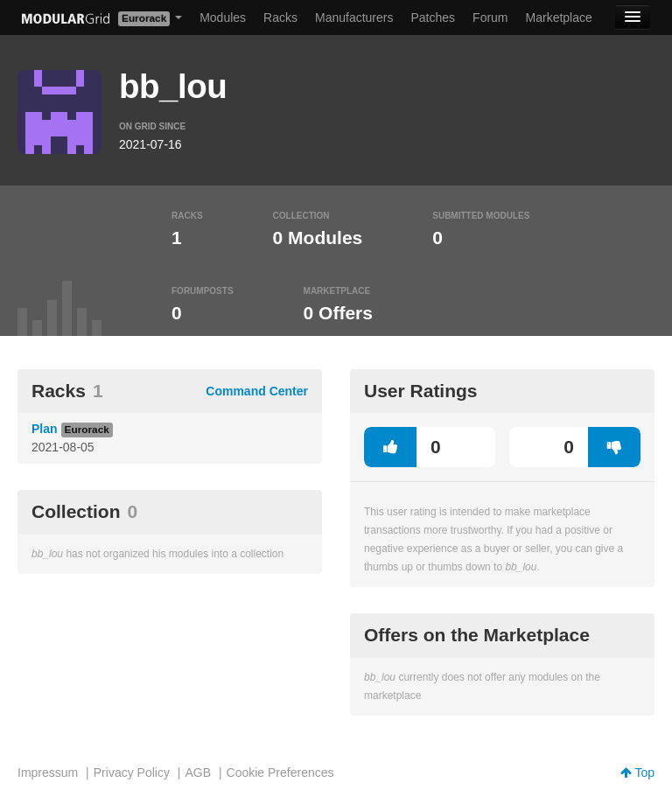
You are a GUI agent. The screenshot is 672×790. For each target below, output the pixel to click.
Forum (490, 17)
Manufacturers (354, 17)
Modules (223, 17)
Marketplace (559, 17)
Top (637, 773)
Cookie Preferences (280, 773)
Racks (280, 17)
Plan (45, 429)
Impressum (48, 773)
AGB (198, 773)
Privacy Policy (132, 773)
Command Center (257, 391)
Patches (433, 17)
